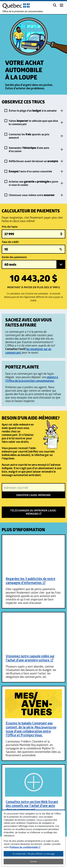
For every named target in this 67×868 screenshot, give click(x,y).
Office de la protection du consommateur (23, 11)
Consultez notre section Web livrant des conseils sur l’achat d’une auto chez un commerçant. (32, 806)
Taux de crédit (10, 242)
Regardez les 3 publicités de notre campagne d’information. (30, 581)
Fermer (33, 861)
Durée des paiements (14, 257)
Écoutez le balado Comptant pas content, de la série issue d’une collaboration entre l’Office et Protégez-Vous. (31, 729)
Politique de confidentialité (25, 847)
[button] (55, 5)
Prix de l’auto (10, 227)
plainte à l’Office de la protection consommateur (32, 379)
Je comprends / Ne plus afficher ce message (34, 854)
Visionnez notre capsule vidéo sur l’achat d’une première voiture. (30, 658)
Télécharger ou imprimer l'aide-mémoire (33, 513)
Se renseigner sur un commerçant (28, 351)
